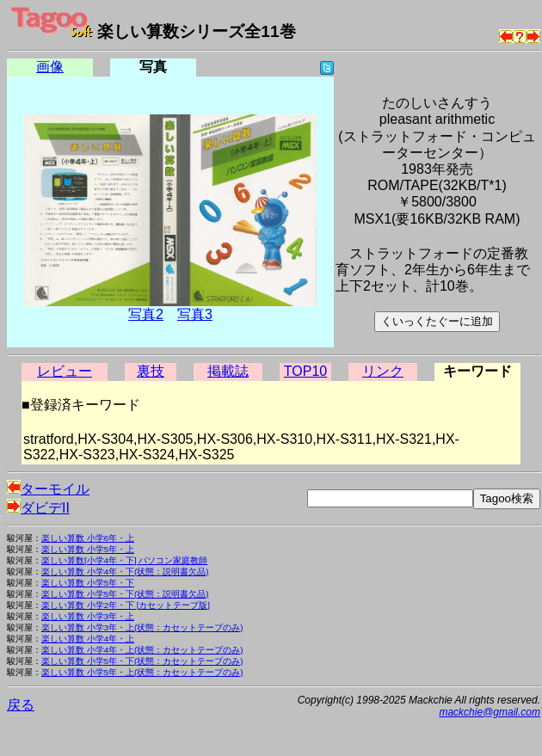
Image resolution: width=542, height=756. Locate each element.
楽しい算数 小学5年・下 (88, 583)
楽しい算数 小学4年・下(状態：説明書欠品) (125, 572)
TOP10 (305, 371)
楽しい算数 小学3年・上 (88, 616)
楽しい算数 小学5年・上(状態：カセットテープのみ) (142, 672)
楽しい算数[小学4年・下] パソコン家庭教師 (124, 560)
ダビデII (38, 508)
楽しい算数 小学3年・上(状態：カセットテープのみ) (142, 627)
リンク (383, 371)
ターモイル (48, 489)
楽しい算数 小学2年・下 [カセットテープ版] (126, 605)
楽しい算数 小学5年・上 (88, 549)
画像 (50, 67)
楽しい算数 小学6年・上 (88, 538)
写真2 (146, 314)
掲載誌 (228, 371)
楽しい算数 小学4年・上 (88, 639)
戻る (21, 705)
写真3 (195, 314)
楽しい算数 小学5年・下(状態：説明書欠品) (125, 594)
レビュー (65, 371)
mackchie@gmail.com (490, 712)
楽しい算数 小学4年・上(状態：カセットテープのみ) (142, 650)
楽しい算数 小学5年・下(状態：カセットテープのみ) (142, 661)
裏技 (151, 371)
